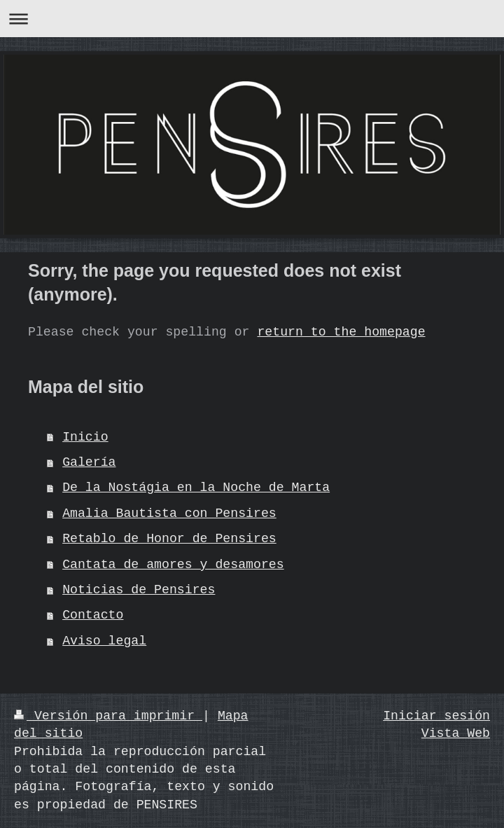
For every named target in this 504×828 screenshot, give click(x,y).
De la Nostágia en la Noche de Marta (196, 488)
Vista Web (456, 733)
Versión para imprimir (108, 716)
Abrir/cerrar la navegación (252, 19)
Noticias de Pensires (139, 590)
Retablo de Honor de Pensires (169, 539)
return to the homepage (341, 332)
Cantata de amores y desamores (173, 565)
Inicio (85, 437)
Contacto (93, 615)
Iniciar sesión (436, 716)
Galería (89, 462)
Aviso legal (104, 641)
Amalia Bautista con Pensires (169, 513)
